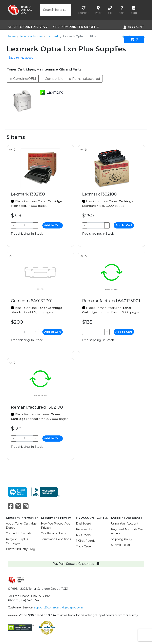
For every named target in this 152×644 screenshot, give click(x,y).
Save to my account (22, 58)
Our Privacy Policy (54, 533)
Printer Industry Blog (20, 549)
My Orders (83, 535)
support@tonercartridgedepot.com (58, 607)
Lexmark (53, 36)
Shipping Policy (122, 539)
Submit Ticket (121, 545)
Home (11, 36)
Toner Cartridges (31, 36)
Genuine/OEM (23, 79)
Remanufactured (84, 79)
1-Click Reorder (86, 541)
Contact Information (20, 533)
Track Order (84, 546)
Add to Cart (53, 225)
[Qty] (25, 225)
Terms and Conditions (56, 539)
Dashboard (84, 524)
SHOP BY (28, 27)
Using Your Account (125, 524)
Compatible (52, 79)
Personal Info (85, 529)
